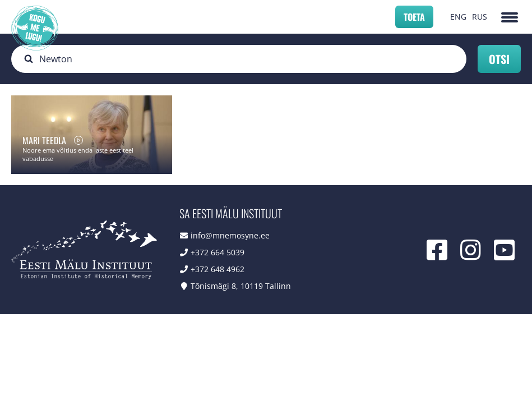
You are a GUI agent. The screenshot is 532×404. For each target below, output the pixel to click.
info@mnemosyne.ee (230, 235)
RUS (480, 17)
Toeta (414, 17)
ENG (458, 17)
